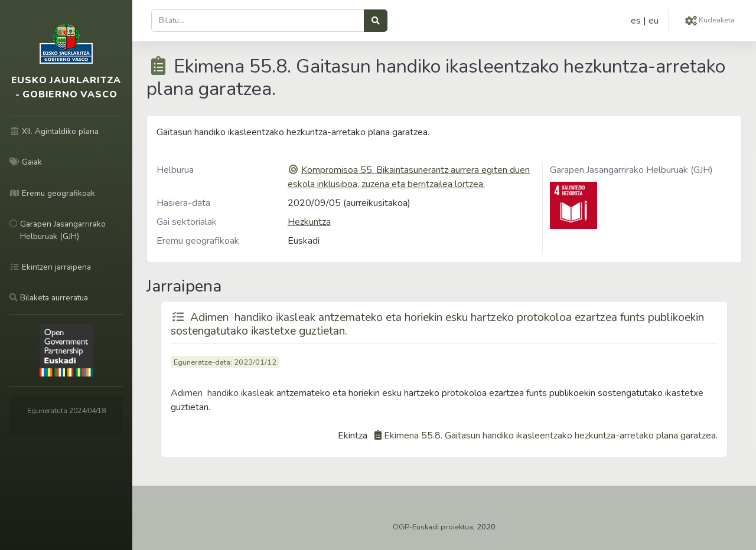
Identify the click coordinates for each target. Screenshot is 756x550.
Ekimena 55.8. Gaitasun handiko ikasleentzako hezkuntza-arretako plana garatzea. (551, 436)
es (636, 21)
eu (654, 21)
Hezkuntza (309, 222)
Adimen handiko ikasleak (222, 393)
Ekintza (353, 436)
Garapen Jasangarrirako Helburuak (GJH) (631, 170)
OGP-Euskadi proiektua (433, 527)
